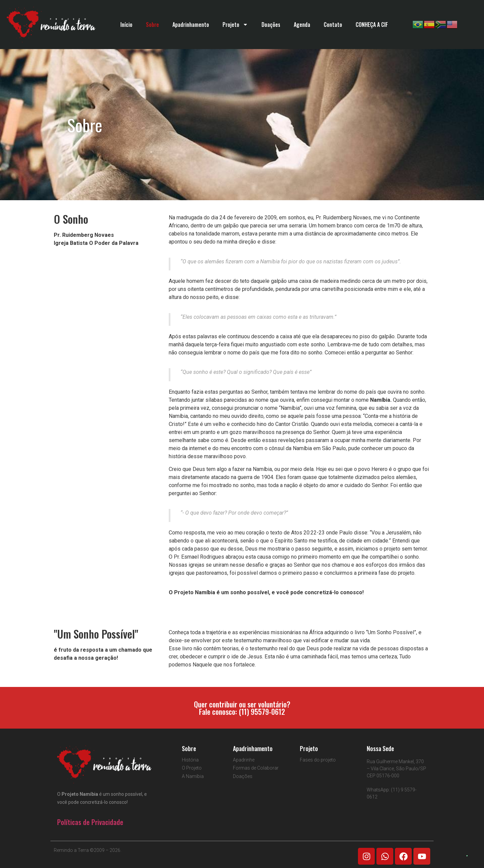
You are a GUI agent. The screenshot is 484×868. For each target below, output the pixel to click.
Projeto (235, 25)
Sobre (152, 25)
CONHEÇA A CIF (372, 25)
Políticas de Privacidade (90, 822)
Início (126, 25)
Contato (333, 25)
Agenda (302, 25)
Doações (271, 25)
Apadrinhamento (191, 25)
